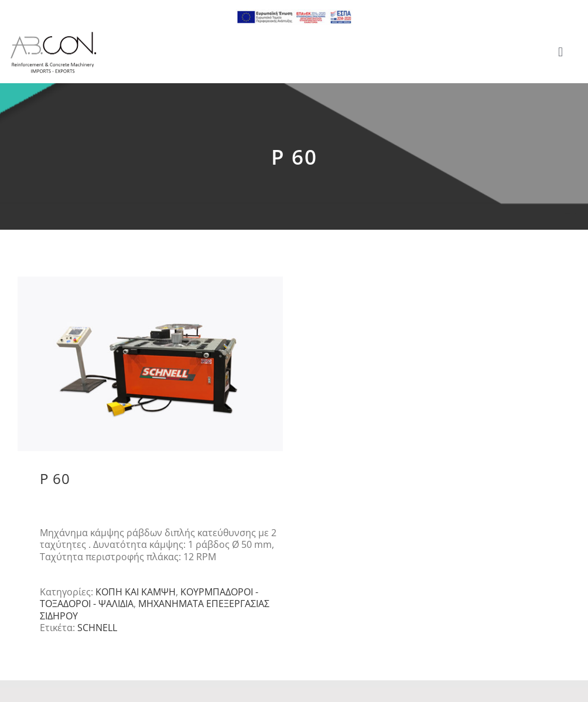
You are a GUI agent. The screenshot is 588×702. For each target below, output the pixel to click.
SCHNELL (97, 628)
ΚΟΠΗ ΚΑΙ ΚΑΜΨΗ (136, 592)
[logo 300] (53, 35)
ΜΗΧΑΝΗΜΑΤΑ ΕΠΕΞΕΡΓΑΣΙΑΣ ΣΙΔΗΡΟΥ (155, 609)
